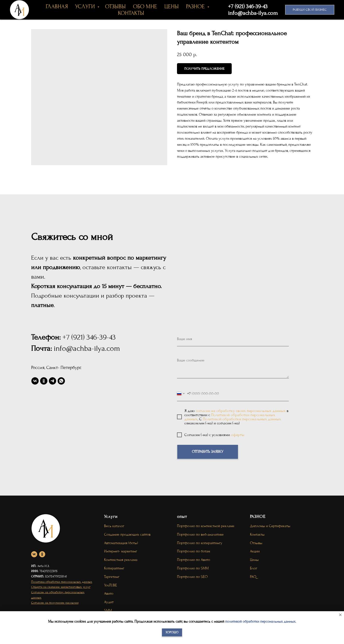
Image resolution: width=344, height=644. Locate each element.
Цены (254, 560)
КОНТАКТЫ (131, 13)
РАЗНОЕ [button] (196, 6)
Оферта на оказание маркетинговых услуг (61, 587)
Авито (109, 593)
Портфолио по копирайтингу (200, 543)
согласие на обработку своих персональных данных (241, 411)
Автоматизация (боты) (121, 543)
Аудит (109, 602)
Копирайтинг (114, 568)
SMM (108, 610)
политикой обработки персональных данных (260, 621)
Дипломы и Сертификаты (270, 526)
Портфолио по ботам (194, 551)
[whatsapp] (61, 381)
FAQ (253, 577)
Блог (254, 568)
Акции (255, 551)
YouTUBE (110, 585)
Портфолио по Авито (194, 560)
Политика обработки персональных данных (62, 582)
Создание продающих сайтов (127, 534)
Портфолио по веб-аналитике (200, 534)
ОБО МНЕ (145, 6)
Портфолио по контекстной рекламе (206, 526)
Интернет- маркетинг (121, 551)
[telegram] (53, 381)
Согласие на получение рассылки (55, 603)
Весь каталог (114, 526)
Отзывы (256, 543)
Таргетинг (112, 577)
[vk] (35, 381)
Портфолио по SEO (192, 577)
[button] (310, 10)
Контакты (257, 534)
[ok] (44, 381)
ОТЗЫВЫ (115, 6)
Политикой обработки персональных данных (242, 419)
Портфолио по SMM (193, 568)
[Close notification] (340, 615)
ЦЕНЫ (172, 6)
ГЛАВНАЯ (57, 6)
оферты (238, 435)
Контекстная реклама (121, 560)
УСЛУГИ (86, 6)
